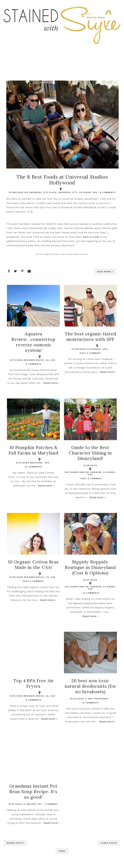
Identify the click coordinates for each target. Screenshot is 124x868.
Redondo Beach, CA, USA (40, 358)
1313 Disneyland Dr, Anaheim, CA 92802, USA (90, 472)
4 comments (33, 700)
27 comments (34, 467)
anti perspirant (98, 699)
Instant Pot (34, 804)
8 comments (108, 192)
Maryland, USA (40, 461)
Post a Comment (90, 353)
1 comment (51, 804)
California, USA (97, 347)
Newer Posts (15, 843)
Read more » (105, 272)
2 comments (33, 364)
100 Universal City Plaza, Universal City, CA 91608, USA (61, 191)
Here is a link (91, 237)
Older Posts (109, 843)
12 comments (91, 593)
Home (62, 851)
